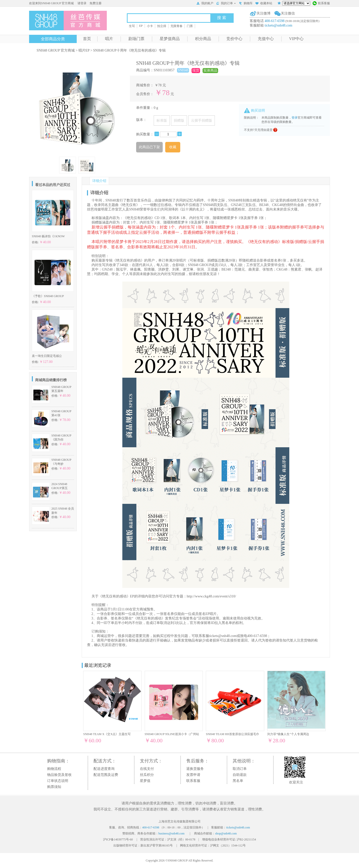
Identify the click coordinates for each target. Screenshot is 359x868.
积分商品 (203, 39)
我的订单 (226, 3)
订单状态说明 (58, 781)
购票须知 (54, 787)
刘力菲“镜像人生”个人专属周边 (288, 734)
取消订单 (240, 769)
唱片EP (84, 50)
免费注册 (96, 3)
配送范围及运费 (106, 775)
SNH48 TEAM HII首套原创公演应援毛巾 (232, 734)
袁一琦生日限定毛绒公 (47, 356)
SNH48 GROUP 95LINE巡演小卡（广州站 (172, 734)
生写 (132, 26)
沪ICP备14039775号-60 (118, 839)
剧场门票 (136, 39)
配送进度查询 (104, 769)
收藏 (173, 147)
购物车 (246, 4)
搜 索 (222, 18)
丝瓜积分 (147, 775)
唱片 (109, 39)
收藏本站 (264, 4)
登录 (295, 118)
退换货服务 (195, 769)
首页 (87, 39)
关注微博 (263, 13)
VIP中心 (296, 39)
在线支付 (147, 769)
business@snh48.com (171, 833)
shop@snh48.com (226, 833)
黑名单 (238, 781)
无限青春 (176, 26)
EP (141, 26)
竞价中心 (234, 39)
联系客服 (321, 4)
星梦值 (145, 781)
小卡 (150, 26)
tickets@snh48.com (279, 25)
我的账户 (205, 4)
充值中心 (266, 39)
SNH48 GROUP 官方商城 (56, 50)
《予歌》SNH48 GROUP (48, 296)
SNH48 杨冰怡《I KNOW (48, 236)
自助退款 (240, 775)
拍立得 (162, 26)
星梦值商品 (170, 39)
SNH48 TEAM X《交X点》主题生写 (107, 734)
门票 (190, 26)
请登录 (82, 3)
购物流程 (54, 769)
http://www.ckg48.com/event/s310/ (211, 596)
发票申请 (193, 775)
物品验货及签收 (59, 775)
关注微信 (288, 13)
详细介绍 (99, 181)
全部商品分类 (53, 39)
